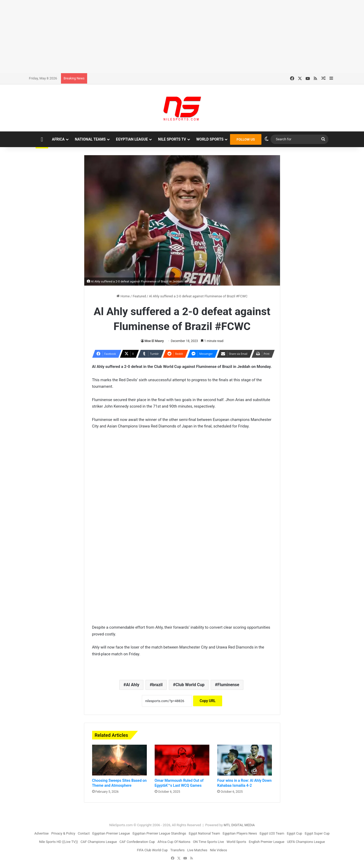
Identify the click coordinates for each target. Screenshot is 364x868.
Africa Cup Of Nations (174, 842)
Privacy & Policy (63, 833)
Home (123, 296)
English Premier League (267, 842)
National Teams (90, 139)
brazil (158, 685)
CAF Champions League (99, 842)
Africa (58, 139)
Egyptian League (132, 139)
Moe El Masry (154, 341)
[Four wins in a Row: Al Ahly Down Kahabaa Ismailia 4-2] (245, 760)
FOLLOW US (246, 139)
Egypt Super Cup (317, 833)
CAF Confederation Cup (137, 842)
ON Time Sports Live (208, 842)
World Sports (210, 139)
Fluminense (228, 685)
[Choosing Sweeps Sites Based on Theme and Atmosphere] (119, 760)
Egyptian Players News (240, 833)
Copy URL (208, 701)
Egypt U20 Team (272, 833)
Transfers (178, 850)
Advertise (41, 833)
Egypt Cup (294, 833)
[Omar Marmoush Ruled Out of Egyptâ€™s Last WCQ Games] (182, 760)
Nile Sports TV (172, 139)
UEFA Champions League (306, 842)
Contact (84, 833)
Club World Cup (190, 685)
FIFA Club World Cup (152, 850)
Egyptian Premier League (111, 833)
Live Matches (197, 850)
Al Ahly (133, 685)
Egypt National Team (204, 833)
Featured (139, 296)
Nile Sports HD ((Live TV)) (58, 842)
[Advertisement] (182, 37)
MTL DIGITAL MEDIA (239, 825)
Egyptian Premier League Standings (159, 833)
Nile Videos (219, 850)
